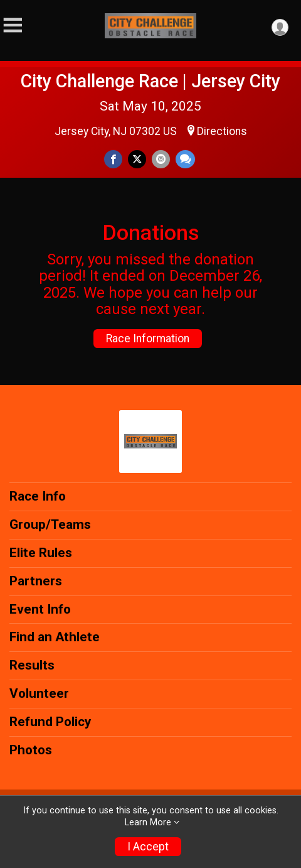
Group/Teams (50, 524)
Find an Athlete (55, 637)
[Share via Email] (161, 159)
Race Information (148, 339)
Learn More (148, 822)
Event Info (40, 609)
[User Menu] (280, 27)
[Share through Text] (185, 159)
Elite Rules (41, 553)
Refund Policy (50, 722)
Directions (222, 131)
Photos (31, 750)
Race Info (38, 496)
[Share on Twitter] (137, 159)
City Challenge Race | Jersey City (150, 81)
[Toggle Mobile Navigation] (13, 25)
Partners (36, 581)
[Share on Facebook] (113, 159)
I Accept (148, 847)
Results (32, 665)
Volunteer (39, 693)
